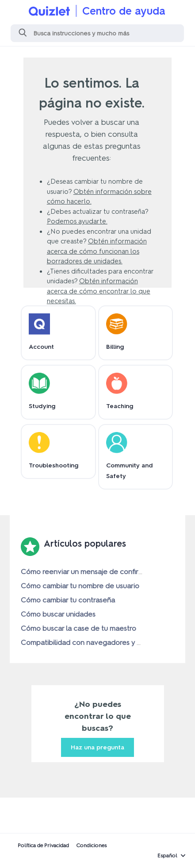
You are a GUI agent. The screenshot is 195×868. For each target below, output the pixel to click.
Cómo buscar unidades (58, 614)
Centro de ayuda (124, 11)
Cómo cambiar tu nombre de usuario (80, 586)
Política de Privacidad (43, 845)
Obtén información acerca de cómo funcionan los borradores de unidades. (97, 251)
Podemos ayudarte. (77, 221)
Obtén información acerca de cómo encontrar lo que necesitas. (99, 291)
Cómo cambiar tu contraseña (68, 600)
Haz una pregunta (97, 747)
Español (167, 856)
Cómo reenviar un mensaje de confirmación (91, 572)
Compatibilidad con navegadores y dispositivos (97, 642)
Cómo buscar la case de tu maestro (78, 628)
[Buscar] (97, 33)
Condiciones (91, 845)
